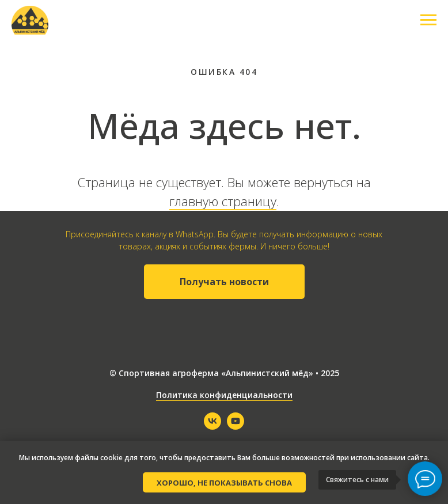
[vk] (212, 427)
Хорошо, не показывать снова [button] (224, 483)
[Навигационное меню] (428, 20)
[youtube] (236, 427)
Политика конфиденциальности (224, 395)
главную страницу (223, 201)
